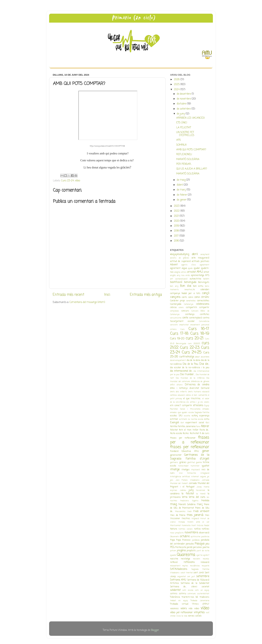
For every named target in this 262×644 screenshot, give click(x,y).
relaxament (175, 566)
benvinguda (190, 282)
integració (205, 473)
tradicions (204, 597)
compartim (191, 308)
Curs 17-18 (179, 334)
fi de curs (204, 433)
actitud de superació (180, 261)
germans (174, 462)
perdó (190, 547)
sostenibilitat (203, 594)
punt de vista (203, 551)
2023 (177, 206)
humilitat (195, 466)
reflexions (189, 562)
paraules (190, 544)
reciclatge (185, 559)
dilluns (180, 385)
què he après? (203, 555)
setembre (203, 576)
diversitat (194, 388)
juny (191, 490)
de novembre (184, 99)
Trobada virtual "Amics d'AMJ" (190, 604)
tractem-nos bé (190, 597)
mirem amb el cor (198, 522)
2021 (177, 216)
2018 (177, 231)
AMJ (200, 272)
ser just (191, 577)
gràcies (183, 462)
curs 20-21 (195, 338)
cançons (175, 297)
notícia (197, 529)
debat (197, 357)
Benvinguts (204, 282)
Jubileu (183, 490)
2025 (177, 84)
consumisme (176, 318)
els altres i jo (193, 402)
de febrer (182, 195)
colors (181, 308)
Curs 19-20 (177, 339)
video (197, 609)
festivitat (194, 433)
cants (184, 297)
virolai (173, 616)
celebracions (203, 304)
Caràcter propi (177, 301)
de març (182, 190)
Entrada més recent (69, 295)
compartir (204, 308)
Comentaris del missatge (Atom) (87, 302)
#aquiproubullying (180, 254)
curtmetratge (187, 357)
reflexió (174, 562)
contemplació (196, 318)
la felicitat (188, 494)
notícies (206, 529)
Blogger (155, 630)
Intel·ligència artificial (180, 477)
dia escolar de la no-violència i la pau (190, 368)
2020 (177, 221)
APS (179, 140)
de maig (181, 180)
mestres (186, 519)
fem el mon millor (189, 430)
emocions (198, 405)
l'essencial (201, 490)
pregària (181, 551)
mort (194, 526)
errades (206, 409)
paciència (205, 537)
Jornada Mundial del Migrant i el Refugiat (190, 485)
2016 (177, 241)
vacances (174, 609)
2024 (177, 90)
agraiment (205, 265)
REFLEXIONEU (184, 154)
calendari (205, 290)
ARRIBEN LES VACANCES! (190, 118)
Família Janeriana (187, 427)
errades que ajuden (179, 413)
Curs (183, 329)
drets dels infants (179, 392)
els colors (205, 402)
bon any (174, 286)
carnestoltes (203, 301)
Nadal (207, 526)
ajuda (190, 268)
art (172, 279)
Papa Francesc (183, 540)
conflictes (205, 314)
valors (184, 609)
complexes (175, 311)
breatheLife (190, 290)
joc (208, 477)
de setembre (184, 109)
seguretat (182, 577)
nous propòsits (177, 533)
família (174, 427)
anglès (173, 275)
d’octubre (182, 104)
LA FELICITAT (184, 128)
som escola (188, 590)
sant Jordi (199, 573)
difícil (172, 385)
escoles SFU (176, 416)
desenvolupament (178, 360)
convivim (174, 325)
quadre (173, 555)
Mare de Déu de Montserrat (190, 506)
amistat (191, 272)
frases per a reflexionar (190, 440)
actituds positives (201, 261)
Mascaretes (180, 511)
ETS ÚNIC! (182, 123)
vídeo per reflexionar (181, 613)
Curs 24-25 (192, 352)
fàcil (207, 423)
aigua (184, 268)
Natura (174, 529)
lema (185, 497)
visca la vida (182, 616)
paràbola (196, 540)
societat (205, 587)
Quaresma (186, 555)
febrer (205, 426)
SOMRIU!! (181, 145)
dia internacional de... (181, 371)
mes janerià (195, 515)
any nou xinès (183, 275)
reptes (185, 566)
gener (206, 451)
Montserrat (175, 526)
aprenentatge (198, 275)
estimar (174, 419)
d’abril (180, 185)
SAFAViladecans (179, 569)
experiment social (195, 423)
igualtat (206, 466)
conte (185, 318)
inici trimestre (188, 473)
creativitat (184, 325)
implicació (195, 470)
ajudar (197, 268)
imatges (186, 470)
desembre (205, 357)
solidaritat (175, 590)
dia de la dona (193, 360)
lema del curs (197, 497)
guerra (199, 462)
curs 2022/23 (194, 344)
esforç (195, 416)
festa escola (176, 433)
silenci (194, 587)
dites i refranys (179, 388)
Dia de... (204, 364)
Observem (174, 537)
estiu (207, 419)
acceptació (205, 254)
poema (206, 547)
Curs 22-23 (190, 348)
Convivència (204, 321)
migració (195, 519)
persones (198, 547)
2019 (177, 226)
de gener (182, 200)
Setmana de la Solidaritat (195, 583)
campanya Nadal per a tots (185, 293)
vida (190, 609)
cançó (206, 293)
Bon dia (186, 286)
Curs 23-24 (68, 181)
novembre (191, 533)
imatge (175, 469)
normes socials (186, 529)
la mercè (201, 494)
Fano (198, 427)
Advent (174, 265)
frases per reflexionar (183, 438)
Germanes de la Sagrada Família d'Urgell (190, 457)
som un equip (202, 590)
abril (195, 254)
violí (208, 613)
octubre (185, 536)
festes (186, 433)
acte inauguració (200, 258)
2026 (177, 80)
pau (207, 544)
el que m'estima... (192, 399)
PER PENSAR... (184, 164)
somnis (174, 594)
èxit (182, 423)
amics (184, 272)
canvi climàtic (202, 297)
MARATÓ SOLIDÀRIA (188, 159)
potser (173, 551)
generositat (176, 455)
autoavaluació (181, 279)
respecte (206, 566)
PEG (172, 547)
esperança (204, 416)
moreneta (186, 526)
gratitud (191, 462)
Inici (107, 295)
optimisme (195, 537)
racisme (174, 559)
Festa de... (204, 430)
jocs (172, 480)
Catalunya (189, 304)
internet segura (199, 477)
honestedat (183, 466)
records (206, 559)
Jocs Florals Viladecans (188, 480)
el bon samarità (199, 395)
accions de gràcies (180, 258)
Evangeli (175, 423)
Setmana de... (178, 587)
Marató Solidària (187, 505)
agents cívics (189, 265)
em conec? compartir (181, 406)
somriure (191, 594)
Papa (172, 540)
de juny (181, 114)
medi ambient (201, 511)
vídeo (78, 181)
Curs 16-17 (199, 329)
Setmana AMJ (178, 580)
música (200, 526)
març (200, 504)
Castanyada (176, 304)
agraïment (175, 268)
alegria (177, 272)
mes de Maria (178, 515)
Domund (205, 388)
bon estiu (198, 286)
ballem (206, 279)
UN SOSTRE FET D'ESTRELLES (185, 134)
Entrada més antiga (146, 295)
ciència (173, 308)
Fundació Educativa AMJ (184, 451)
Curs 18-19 (200, 334)
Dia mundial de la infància (190, 378)
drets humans (195, 392)
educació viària (184, 395)
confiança (190, 314)
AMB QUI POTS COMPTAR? (191, 150)
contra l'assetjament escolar (190, 320)
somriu (182, 594)
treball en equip (179, 601)
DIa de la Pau (190, 364)
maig (173, 504)
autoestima (195, 279)
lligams (195, 501)
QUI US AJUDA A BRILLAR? (192, 169)
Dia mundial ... (188, 374)
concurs (185, 311)
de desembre (184, 94)
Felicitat (174, 430)
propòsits (191, 551)
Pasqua (200, 544)
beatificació (176, 282)
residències (195, 566)
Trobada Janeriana (200, 601)
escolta (187, 416)
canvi (191, 297)
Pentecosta (181, 547)
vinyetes (199, 612)
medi (189, 511)
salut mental (187, 573)
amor (207, 272)
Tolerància (175, 597)
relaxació (205, 562)
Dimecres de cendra (197, 385)
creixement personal (200, 325)
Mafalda (205, 501)
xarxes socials (195, 616)
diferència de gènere (200, 382)
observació (204, 533)
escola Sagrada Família (199, 413)
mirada (182, 522)
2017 (177, 236)
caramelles (191, 301)
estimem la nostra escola (191, 419)
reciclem (197, 559)
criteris (173, 329)
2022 (177, 211)
